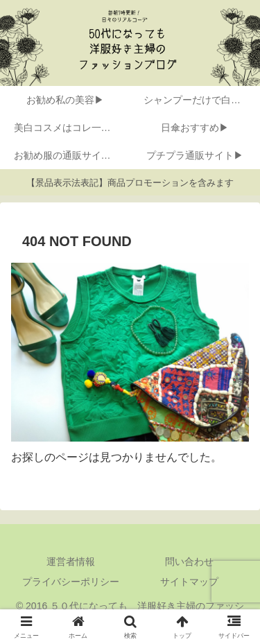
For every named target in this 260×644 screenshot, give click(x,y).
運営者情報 (71, 562)
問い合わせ (189, 562)
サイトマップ (189, 582)
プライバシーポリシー (71, 582)
